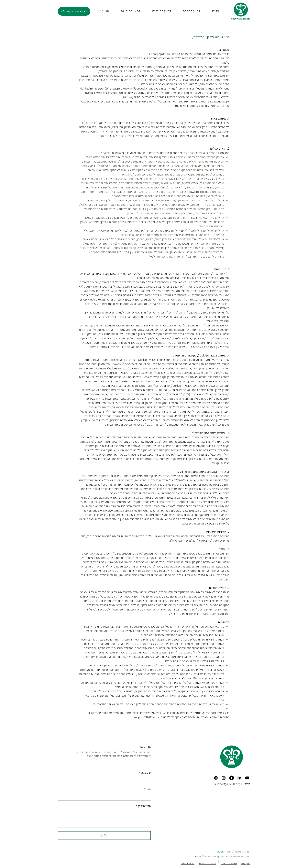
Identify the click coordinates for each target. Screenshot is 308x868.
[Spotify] (216, 778)
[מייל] (105, 797)
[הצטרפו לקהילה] (74, 11)
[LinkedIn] (239, 778)
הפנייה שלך (143, 806)
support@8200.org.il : (232, 784)
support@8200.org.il (146, 717)
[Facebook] (232, 778)
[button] (134, 11)
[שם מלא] (105, 780)
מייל (147, 789)
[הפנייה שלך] (104, 819)
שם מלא (145, 773)
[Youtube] (247, 778)
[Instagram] (224, 778)
